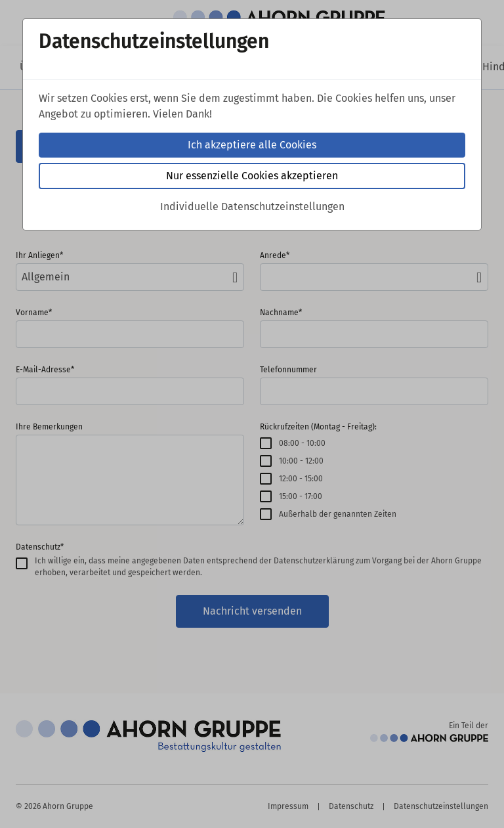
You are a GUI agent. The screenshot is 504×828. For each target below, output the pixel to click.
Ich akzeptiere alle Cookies (252, 145)
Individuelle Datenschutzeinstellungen (252, 207)
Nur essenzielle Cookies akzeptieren (252, 176)
